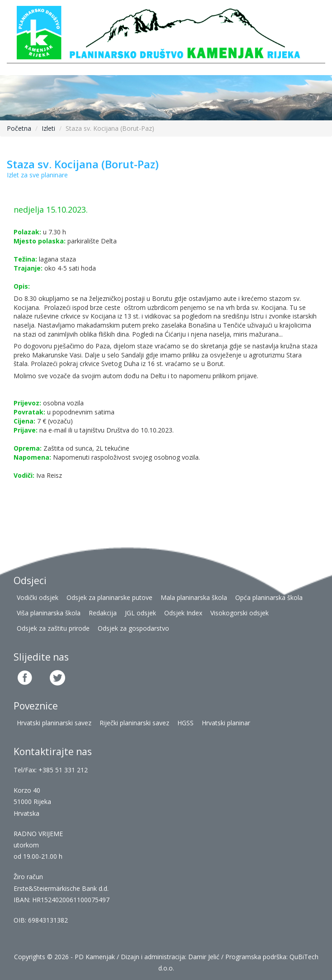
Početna (19, 128)
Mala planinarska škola (194, 597)
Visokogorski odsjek (240, 613)
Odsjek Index (183, 613)
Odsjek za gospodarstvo (133, 628)
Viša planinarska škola (49, 613)
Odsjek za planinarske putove (109, 597)
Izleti (48, 128)
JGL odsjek (140, 613)
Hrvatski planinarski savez (54, 723)
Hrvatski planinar (226, 723)
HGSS (185, 723)
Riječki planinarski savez (134, 723)
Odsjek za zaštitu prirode (53, 628)
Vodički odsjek (38, 597)
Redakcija (103, 613)
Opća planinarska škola (269, 597)
